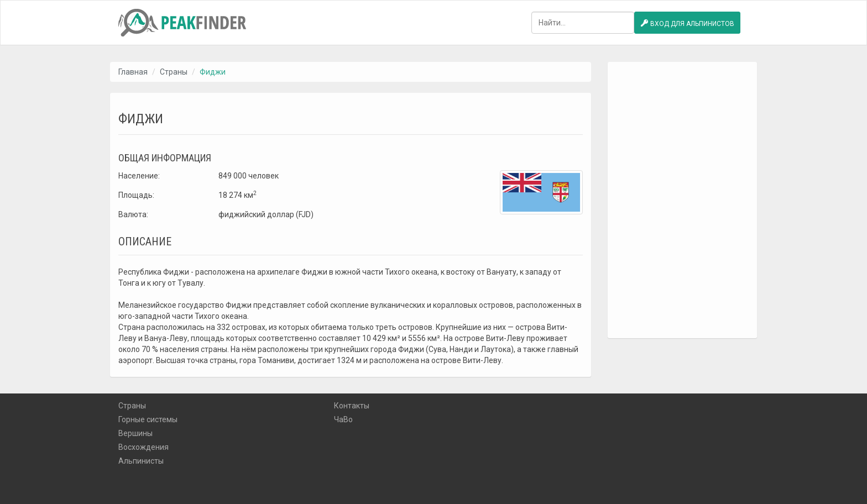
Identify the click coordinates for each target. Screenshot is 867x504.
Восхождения (143, 447)
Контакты (352, 406)
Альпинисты (141, 461)
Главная (133, 72)
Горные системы (148, 419)
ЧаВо (343, 419)
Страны (174, 72)
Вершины (135, 433)
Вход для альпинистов (687, 23)
